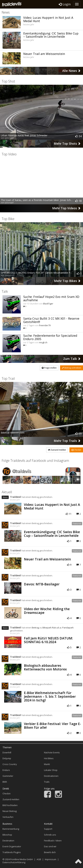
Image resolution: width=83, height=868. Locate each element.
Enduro (6, 770)
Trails (47, 782)
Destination (8, 841)
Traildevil (15, 497)
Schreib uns (50, 835)
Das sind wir (50, 846)
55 (78, 433)
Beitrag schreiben (72, 368)
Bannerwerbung (11, 829)
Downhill (7, 752)
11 (69, 514)
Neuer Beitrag (10, 811)
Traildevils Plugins (12, 852)
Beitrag (35, 628)
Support (48, 829)
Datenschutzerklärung (14, 862)
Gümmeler (8, 776)
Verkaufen (8, 817)
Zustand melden (57, 450)
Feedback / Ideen (53, 841)
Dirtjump (7, 758)
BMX (5, 782)
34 (78, 136)
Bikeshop (7, 835)
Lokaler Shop (51, 770)
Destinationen (51, 776)
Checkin (76, 450)
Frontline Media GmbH (22, 859)
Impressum (51, 859)
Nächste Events (52, 752)
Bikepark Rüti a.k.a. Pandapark (58, 628)
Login (65, 4)
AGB (39, 859)
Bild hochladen (10, 805)
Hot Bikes (49, 758)
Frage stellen (49, 368)
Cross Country (10, 764)
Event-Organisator (12, 846)
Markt (47, 764)
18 (78, 201)
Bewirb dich (50, 852)
